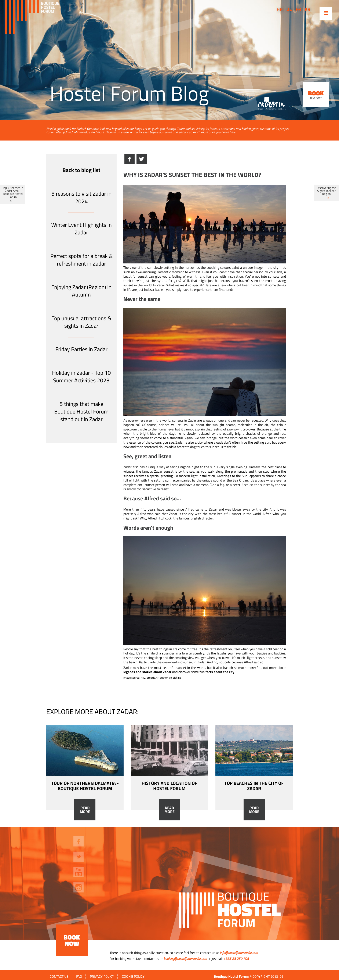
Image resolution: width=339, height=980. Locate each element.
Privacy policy (102, 976)
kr (308, 9)
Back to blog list (81, 170)
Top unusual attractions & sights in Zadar (81, 322)
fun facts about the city (217, 672)
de (289, 9)
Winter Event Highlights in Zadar (81, 229)
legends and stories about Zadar (147, 672)
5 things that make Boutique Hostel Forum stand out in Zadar (81, 411)
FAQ (79, 976)
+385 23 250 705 (236, 959)
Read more (85, 810)
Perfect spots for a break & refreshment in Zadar (81, 260)
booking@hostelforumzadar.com (185, 959)
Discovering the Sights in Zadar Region (326, 191)
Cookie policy (133, 976)
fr (298, 9)
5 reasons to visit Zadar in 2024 (81, 197)
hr (280, 9)
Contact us (59, 976)
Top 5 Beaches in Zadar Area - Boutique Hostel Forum (13, 192)
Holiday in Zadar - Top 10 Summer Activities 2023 (81, 377)
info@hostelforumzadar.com (239, 953)
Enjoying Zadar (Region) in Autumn (81, 291)
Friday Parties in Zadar (81, 349)
